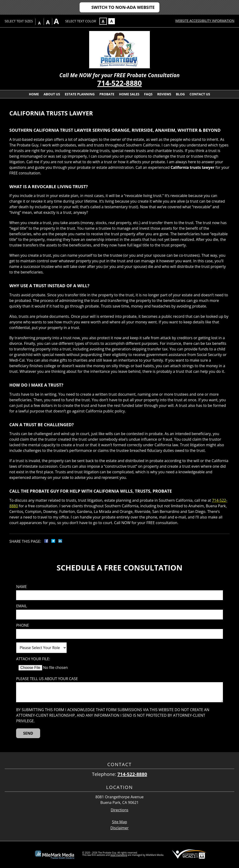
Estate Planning (80, 94)
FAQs (148, 94)
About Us (52, 94)
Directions (119, 810)
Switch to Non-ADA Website (123, 7)
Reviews (164, 94)
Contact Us (200, 94)
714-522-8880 (120, 83)
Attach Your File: (33, 659)
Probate (107, 94)
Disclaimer (119, 828)
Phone (23, 625)
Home (34, 94)
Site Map (120, 822)
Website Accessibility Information (205, 21)
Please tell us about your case (47, 679)
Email (21, 606)
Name (21, 587)
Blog (180, 94)
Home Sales (129, 94)
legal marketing (119, 855)
